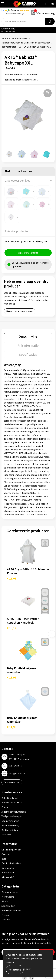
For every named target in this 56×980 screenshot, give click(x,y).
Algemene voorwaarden (14, 812)
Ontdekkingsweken (11, 850)
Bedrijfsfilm (8, 872)
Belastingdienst (10, 798)
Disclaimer (7, 835)
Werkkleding (8, 897)
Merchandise (8, 868)
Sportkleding (8, 906)
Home (5, 39)
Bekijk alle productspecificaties (21, 80)
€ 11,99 (12, 677)
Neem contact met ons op (20, 311)
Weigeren (28, 969)
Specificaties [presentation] (28, 354)
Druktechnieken (10, 830)
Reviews (15, 10)
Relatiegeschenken (11, 910)
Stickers (6, 920)
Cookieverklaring (10, 821)
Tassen (5, 915)
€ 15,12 (12, 628)
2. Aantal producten (17, 231)
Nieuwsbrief (8, 877)
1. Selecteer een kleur (18, 180)
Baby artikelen (9, 47)
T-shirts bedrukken (11, 863)
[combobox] (23, 21)
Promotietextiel (19, 39)
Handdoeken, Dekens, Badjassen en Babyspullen (26, 43)
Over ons (6, 854)
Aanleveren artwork (12, 802)
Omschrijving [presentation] (28, 336)
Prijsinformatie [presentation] (28, 345)
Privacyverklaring (10, 825)
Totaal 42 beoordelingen (15, 13)
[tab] (28, 336)
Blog (4, 859)
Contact (6, 807)
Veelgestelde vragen (12, 816)
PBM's (5, 901)
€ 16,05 (12, 578)
